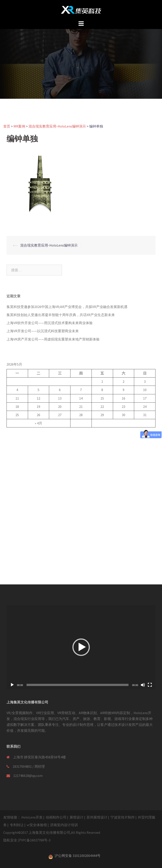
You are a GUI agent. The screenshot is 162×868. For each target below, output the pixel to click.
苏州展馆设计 (97, 817)
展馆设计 (77, 817)
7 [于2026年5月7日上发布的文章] (81, 390)
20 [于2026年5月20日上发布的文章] (60, 407)
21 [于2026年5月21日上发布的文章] (81, 407)
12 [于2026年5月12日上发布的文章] (38, 398)
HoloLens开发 (32, 817)
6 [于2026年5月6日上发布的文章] (60, 390)
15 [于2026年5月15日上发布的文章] (102, 398)
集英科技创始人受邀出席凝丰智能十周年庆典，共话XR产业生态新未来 (61, 315)
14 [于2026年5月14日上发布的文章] (81, 398)
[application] (81, 647)
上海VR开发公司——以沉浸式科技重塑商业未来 (43, 331)
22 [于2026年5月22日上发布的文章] (102, 407)
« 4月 (38, 423)
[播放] (12, 685)
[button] (81, 647)
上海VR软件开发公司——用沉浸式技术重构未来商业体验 (50, 323)
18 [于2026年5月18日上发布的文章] (17, 407)
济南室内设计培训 (64, 825)
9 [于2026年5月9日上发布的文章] (124, 390)
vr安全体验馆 (37, 825)
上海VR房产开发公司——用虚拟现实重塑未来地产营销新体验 (53, 339)
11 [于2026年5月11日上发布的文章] (17, 398)
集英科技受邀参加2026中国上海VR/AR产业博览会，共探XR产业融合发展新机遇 (67, 307)
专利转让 (17, 825)
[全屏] (150, 685)
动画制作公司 (56, 817)
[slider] (78, 685)
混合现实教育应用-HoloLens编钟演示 (49, 245)
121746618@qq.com (28, 776)
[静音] (143, 685)
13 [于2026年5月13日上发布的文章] (60, 398)
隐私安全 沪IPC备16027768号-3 (27, 840)
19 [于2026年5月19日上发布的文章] (38, 407)
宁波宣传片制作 (123, 817)
